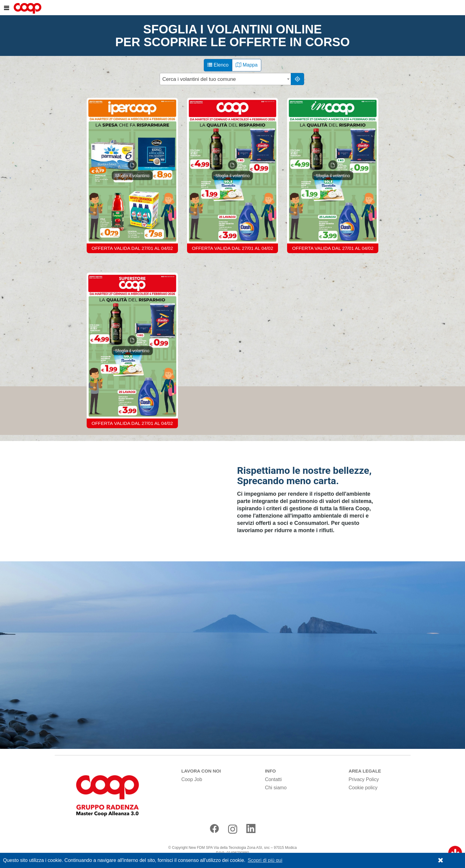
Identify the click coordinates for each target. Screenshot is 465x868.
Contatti (273, 779)
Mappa (246, 65)
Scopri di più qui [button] (265, 860)
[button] (441, 860)
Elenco (218, 65)
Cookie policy (363, 788)
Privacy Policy (364, 779)
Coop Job (192, 779)
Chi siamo (276, 788)
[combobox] (226, 79)
